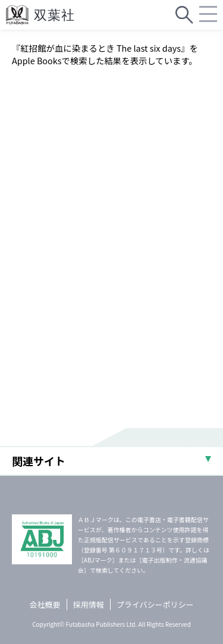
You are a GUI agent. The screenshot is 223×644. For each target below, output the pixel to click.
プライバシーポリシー (155, 604)
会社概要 (45, 604)
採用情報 (89, 604)
